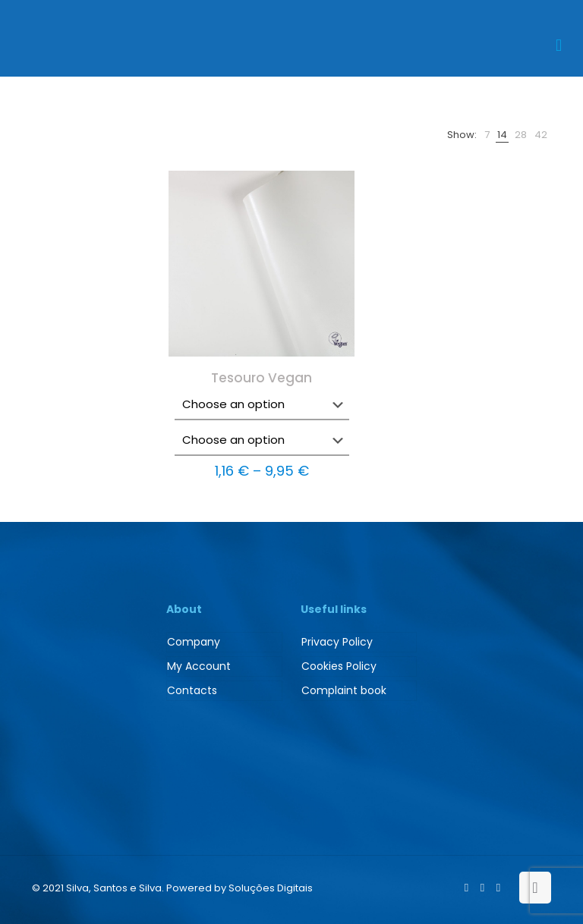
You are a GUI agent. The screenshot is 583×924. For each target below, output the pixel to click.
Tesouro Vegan (262, 378)
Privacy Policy (337, 642)
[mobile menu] (559, 46)
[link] (487, 135)
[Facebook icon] (466, 887)
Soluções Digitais (271, 888)
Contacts (192, 690)
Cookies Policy (339, 666)
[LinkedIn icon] (482, 887)
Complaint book (344, 690)
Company (194, 642)
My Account (199, 666)
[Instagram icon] (498, 887)
